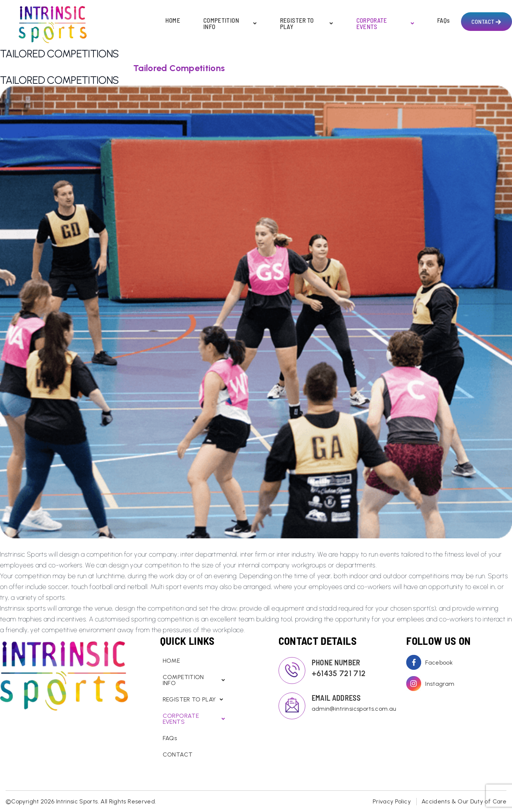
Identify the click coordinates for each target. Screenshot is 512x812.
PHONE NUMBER (336, 662)
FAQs (443, 20)
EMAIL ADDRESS (336, 698)
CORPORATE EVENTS (385, 23)
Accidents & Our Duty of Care (464, 801)
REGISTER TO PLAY (307, 23)
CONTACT (483, 21)
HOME (173, 20)
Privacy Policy (392, 801)
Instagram (440, 684)
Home (17, 68)
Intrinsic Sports (77, 801)
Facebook (439, 663)
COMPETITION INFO (230, 23)
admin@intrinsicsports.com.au (347, 709)
